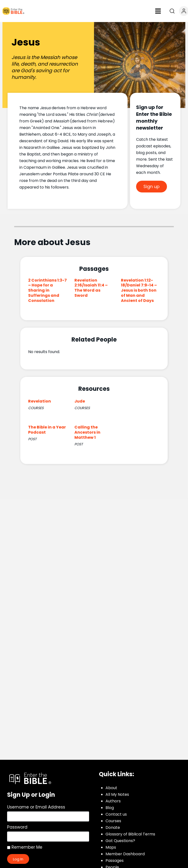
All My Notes (117, 794)
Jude (80, 401)
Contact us (116, 814)
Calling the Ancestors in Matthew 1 (87, 432)
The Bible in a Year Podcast (47, 430)
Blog (110, 808)
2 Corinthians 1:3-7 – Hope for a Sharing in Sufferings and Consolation (47, 290)
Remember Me (25, 847)
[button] (158, 11)
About (111, 788)
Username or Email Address (36, 807)
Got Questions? (120, 841)
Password (17, 827)
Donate (113, 827)
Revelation (40, 401)
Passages (115, 861)
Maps (111, 847)
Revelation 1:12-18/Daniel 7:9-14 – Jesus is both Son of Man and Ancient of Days (139, 290)
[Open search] (172, 11)
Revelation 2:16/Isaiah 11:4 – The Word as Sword (91, 288)
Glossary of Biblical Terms (130, 834)
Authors (113, 801)
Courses (113, 821)
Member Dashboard (125, 854)
